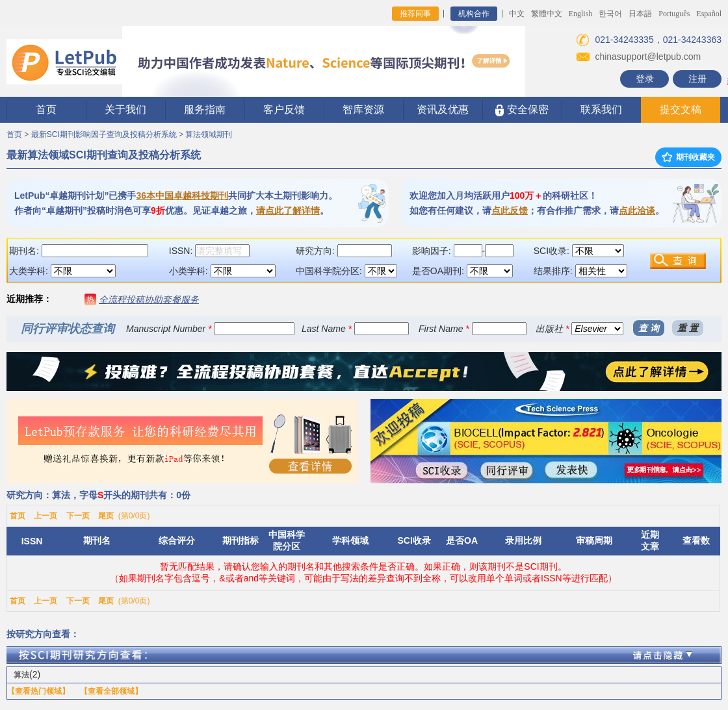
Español (709, 14)
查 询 (649, 328)
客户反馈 (284, 109)
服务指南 (205, 109)
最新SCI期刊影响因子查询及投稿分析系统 (104, 134)
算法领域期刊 (209, 134)
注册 (697, 79)
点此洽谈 (637, 210)
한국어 (610, 14)
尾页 (106, 516)
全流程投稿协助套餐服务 (149, 299)
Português (674, 14)
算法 (21, 675)
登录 (645, 79)
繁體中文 (547, 14)
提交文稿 (681, 109)
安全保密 (522, 110)
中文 (517, 14)
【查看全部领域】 (111, 691)
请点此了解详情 (288, 210)
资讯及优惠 (443, 109)
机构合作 (474, 14)
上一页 (45, 516)
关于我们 (125, 109)
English (581, 14)
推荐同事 (415, 14)
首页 (46, 109)
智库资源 (363, 109)
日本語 (640, 14)
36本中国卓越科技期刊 (182, 196)
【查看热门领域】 (38, 691)
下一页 (78, 516)
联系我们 (601, 109)
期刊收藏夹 (688, 157)
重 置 (688, 328)
